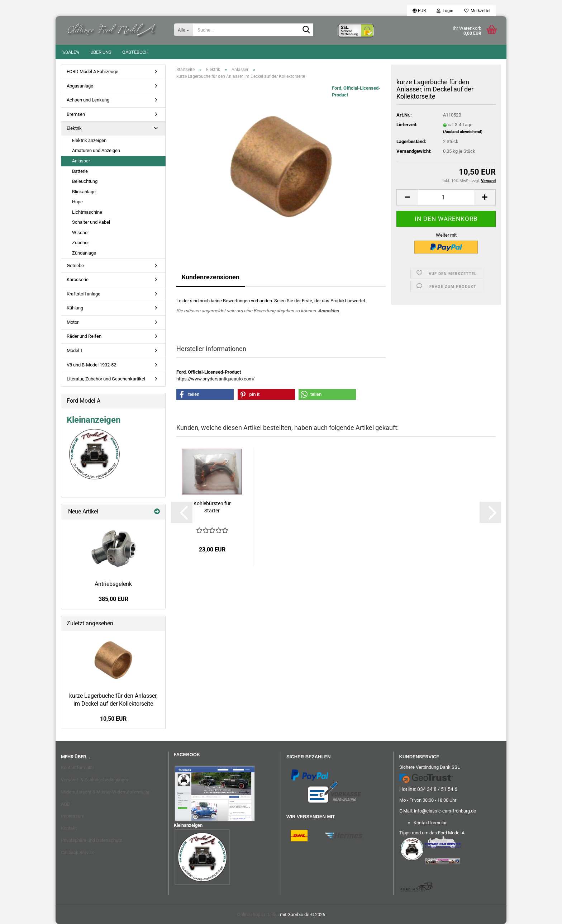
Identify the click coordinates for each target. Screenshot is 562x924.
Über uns (101, 52)
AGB (65, 804)
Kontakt (69, 828)
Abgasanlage (80, 86)
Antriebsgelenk (113, 584)
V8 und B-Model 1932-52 (91, 365)
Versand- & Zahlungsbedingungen (95, 780)
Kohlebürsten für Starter (212, 507)
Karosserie (78, 279)
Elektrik (74, 128)
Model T (75, 350)
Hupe (77, 202)
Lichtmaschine (87, 212)
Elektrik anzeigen (89, 140)
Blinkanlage (84, 192)
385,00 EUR (113, 599)
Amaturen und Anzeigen (96, 150)
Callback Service (78, 852)
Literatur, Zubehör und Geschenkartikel (106, 379)
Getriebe (75, 266)
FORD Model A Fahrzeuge (92, 72)
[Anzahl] (446, 197)
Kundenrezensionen (211, 277)
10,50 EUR (113, 719)
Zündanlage (84, 253)
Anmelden (328, 311)
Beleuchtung (85, 181)
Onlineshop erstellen (258, 914)
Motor (73, 322)
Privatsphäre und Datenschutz (91, 840)
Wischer (80, 233)
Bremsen (76, 114)
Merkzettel (477, 11)
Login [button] (445, 11)
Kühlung (75, 308)
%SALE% (71, 52)
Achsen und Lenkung (88, 100)
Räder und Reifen (84, 336)
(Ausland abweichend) (463, 132)
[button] (419, 11)
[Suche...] (183, 30)
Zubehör (80, 243)
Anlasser (81, 161)
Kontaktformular (77, 767)
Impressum (73, 816)
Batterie (80, 171)
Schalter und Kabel (91, 222)
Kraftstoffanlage (84, 294)
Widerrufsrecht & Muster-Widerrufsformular (105, 792)
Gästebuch (135, 52)
